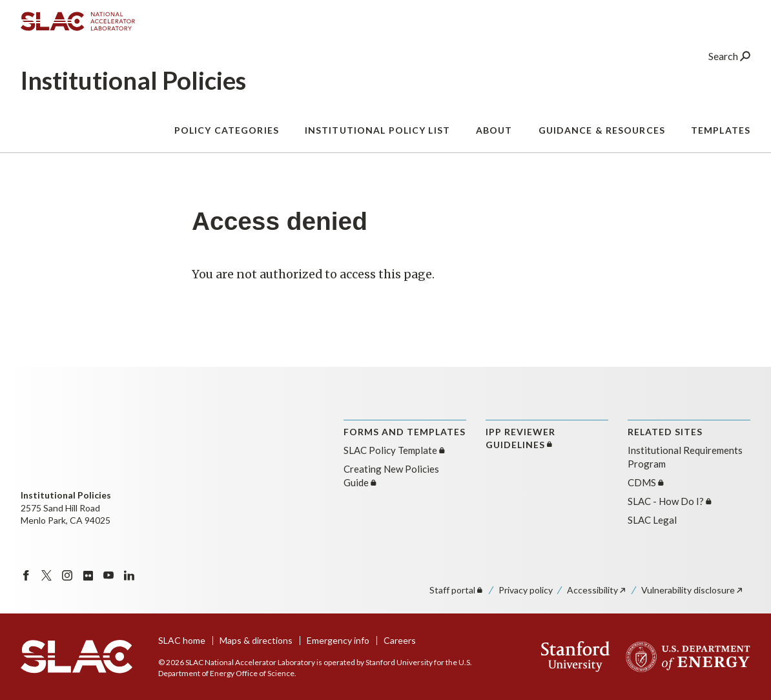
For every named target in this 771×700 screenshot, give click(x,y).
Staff (457, 590)
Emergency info (338, 640)
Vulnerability (693, 590)
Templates (721, 135)
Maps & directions (256, 640)
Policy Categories (227, 135)
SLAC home (182, 640)
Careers (400, 640)
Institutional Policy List (377, 135)
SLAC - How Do (671, 501)
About (494, 135)
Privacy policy (526, 590)
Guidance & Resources (602, 135)
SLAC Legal (652, 520)
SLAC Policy (395, 450)
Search (729, 61)
